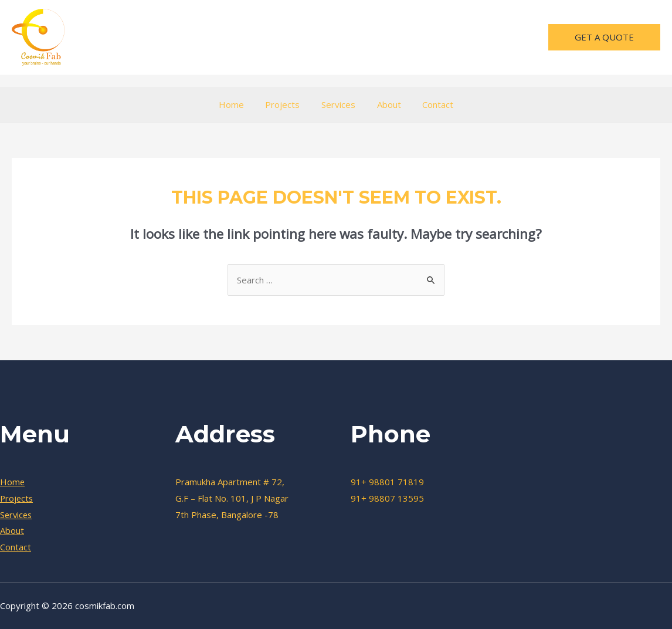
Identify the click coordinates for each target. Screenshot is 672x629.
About (385, 104)
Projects (286, 104)
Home (239, 104)
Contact (430, 104)
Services (338, 104)
